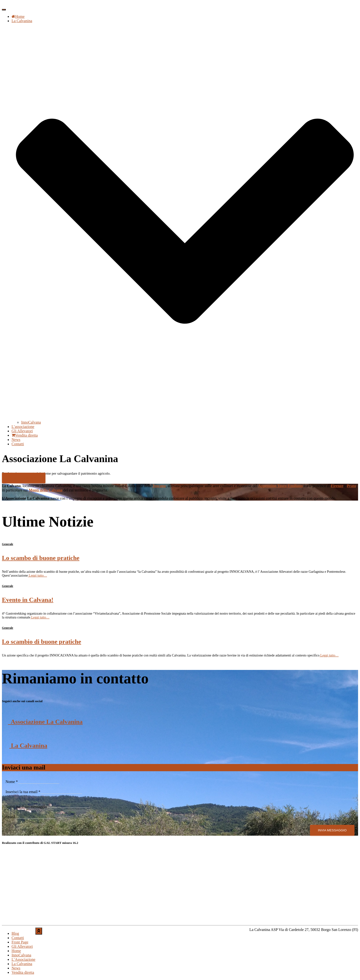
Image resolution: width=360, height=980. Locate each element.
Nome (12, 782)
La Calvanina (28, 746)
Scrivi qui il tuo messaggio (26, 808)
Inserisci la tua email (23, 792)
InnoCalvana (31, 422)
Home (18, 16)
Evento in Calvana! (28, 600)
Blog (15, 935)
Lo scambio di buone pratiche (41, 642)
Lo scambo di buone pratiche (41, 558)
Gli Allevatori (22, 431)
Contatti (18, 444)
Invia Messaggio (332, 832)
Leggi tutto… (37, 576)
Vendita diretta (25, 435)
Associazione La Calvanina (45, 722)
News (16, 440)
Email (10, 818)
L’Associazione (23, 961)
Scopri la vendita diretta (24, 478)
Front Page (20, 944)
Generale (8, 544)
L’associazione (23, 427)
